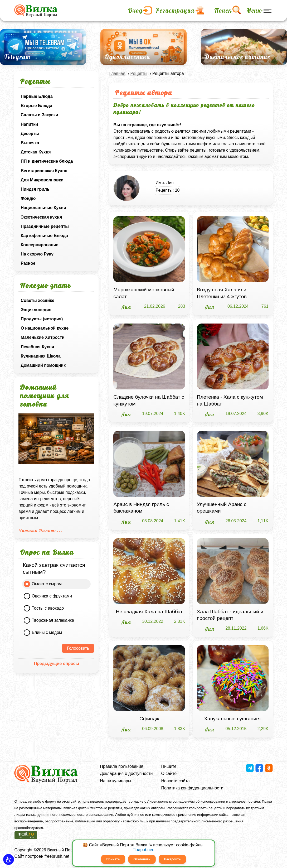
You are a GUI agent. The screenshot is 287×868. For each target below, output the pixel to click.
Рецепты (139, 73)
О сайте (169, 773)
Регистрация (175, 11)
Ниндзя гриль (35, 189)
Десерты (30, 134)
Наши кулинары (116, 781)
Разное (28, 263)
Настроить (172, 859)
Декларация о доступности (127, 773)
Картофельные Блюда (44, 236)
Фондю (28, 198)
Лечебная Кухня (37, 347)
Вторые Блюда (36, 106)
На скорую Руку (37, 254)
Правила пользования (122, 766)
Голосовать (78, 648)
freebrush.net (57, 856)
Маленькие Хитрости (42, 337)
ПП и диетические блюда (47, 161)
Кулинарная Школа (40, 356)
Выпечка (30, 143)
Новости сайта (175, 781)
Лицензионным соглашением (171, 801)
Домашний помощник (43, 365)
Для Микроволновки (42, 180)
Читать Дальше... (40, 531)
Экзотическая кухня (41, 217)
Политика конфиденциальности (192, 788)
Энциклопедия (36, 310)
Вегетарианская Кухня (44, 171)
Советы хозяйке (37, 300)
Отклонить (142, 859)
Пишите (169, 766)
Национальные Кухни (43, 208)
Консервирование (39, 245)
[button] (9, 859)
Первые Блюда (37, 96)
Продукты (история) (42, 319)
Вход (135, 11)
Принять (113, 859)
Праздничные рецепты (45, 226)
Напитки (29, 124)
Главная (117, 73)
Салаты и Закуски (39, 115)
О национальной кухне (45, 328)
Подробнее (143, 850)
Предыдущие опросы (57, 664)
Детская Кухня (36, 152)
